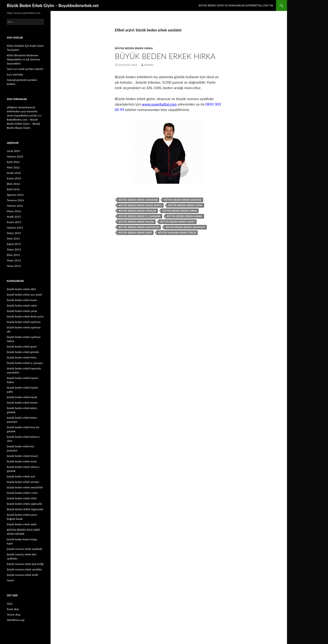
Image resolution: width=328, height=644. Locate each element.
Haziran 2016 (15, 206)
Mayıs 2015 (14, 233)
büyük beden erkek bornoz (183, 200)
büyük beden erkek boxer (22, 300)
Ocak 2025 (13, 151)
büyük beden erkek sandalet (185, 227)
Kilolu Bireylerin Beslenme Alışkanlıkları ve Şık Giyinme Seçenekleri (23, 59)
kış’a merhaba (15, 74)
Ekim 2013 (13, 255)
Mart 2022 (13, 167)
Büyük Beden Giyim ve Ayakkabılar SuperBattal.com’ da (236, 5)
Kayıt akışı (13, 609)
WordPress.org (16, 620)
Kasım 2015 (14, 222)
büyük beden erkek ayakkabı (138, 200)
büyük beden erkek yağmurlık (24, 504)
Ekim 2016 (13, 184)
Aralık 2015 (14, 217)
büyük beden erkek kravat (22, 456)
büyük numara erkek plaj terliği (25, 564)
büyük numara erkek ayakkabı (25, 549)
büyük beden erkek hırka (134, 48)
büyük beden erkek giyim (185, 205)
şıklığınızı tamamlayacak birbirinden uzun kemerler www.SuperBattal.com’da (22, 111)
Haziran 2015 (15, 228)
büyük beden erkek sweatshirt (25, 487)
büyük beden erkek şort (135, 233)
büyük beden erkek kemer (22, 403)
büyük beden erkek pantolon (139, 227)
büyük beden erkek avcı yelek (24, 295)
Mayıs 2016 (14, 211)
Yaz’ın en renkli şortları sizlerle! (25, 69)
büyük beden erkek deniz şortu (140, 205)
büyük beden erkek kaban (185, 216)
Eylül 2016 (13, 189)
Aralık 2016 (14, 173)
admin (149, 65)
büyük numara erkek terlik (177, 233)
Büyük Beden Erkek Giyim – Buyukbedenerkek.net (53, 5)
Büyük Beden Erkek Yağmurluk (25, 509)
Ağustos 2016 (15, 195)
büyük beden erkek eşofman (24, 322)
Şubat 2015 (14, 244)
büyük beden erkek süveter (23, 482)
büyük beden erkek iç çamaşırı (140, 216)
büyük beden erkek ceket (22, 305)
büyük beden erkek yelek (22, 524)
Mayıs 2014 (14, 249)
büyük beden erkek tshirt (22, 498)
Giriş (10, 604)
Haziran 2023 (15, 156)
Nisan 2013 (14, 266)
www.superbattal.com (159, 104)
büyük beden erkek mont (178, 222)
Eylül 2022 (13, 162)
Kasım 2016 (14, 178)
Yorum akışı (14, 614)
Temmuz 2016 (15, 200)
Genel (10, 580)
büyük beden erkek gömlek (137, 211)
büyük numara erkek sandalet (24, 569)
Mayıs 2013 (14, 260)
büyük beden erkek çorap (22, 311)
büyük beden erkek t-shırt (22, 493)
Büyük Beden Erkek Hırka (165, 56)
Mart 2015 (13, 238)
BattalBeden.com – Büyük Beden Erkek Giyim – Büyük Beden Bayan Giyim (23, 124)
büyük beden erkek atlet (21, 289)
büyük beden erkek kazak (136, 222)
